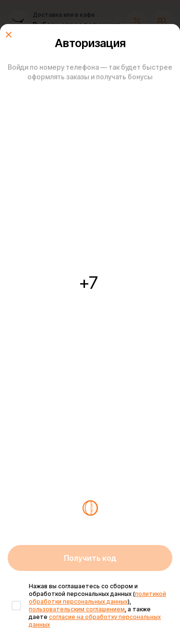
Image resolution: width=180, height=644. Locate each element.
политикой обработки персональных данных (97, 598)
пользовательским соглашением (77, 609)
